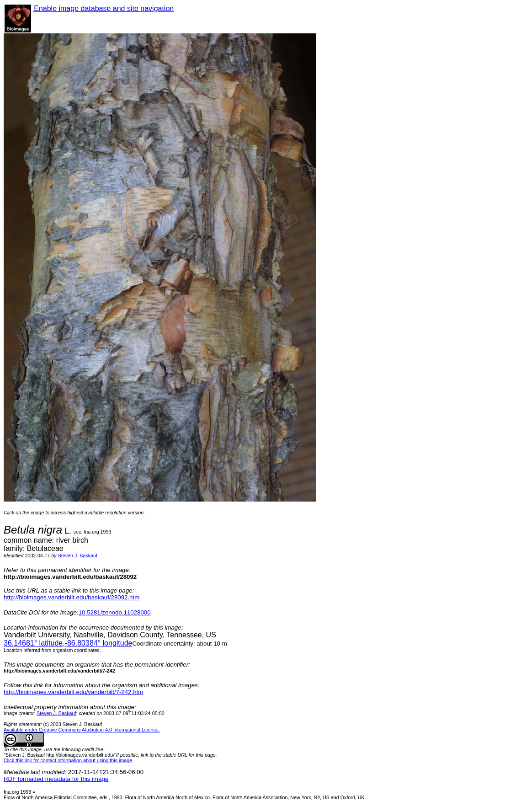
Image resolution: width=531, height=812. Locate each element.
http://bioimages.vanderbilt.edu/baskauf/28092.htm (72, 597)
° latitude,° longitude (68, 643)
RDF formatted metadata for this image (56, 779)
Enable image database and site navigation (103, 8)
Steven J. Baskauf (78, 556)
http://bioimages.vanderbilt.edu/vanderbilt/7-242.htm (73, 692)
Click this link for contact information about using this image (68, 760)
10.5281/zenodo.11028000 (115, 612)
